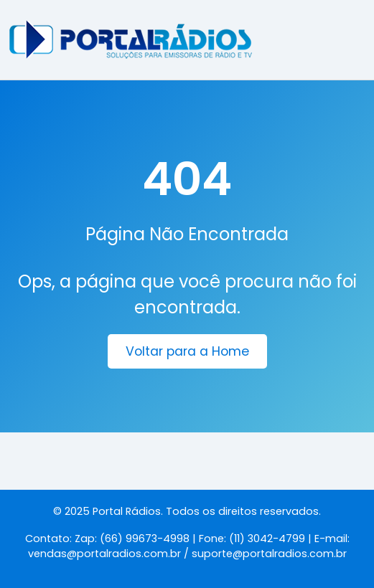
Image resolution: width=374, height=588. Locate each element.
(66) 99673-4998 (145, 539)
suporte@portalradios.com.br (269, 554)
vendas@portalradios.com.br (104, 554)
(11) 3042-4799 (267, 539)
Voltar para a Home (187, 351)
